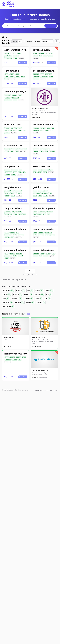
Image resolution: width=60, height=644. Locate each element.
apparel (7, 151)
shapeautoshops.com (16, 208)
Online (39, 291)
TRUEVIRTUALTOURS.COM (40, 370)
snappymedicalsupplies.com (20, 229)
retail (12, 151)
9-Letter (30, 303)
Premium (19, 303)
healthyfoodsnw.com (16, 354)
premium (7, 175)
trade (19, 53)
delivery (35, 56)
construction (8, 56)
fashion (19, 149)
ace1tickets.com (42, 166)
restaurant (14, 193)
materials (36, 79)
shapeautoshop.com (44, 208)
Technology (8, 291)
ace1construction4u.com (18, 50)
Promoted (29, 41)
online (14, 53)
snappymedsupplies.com (46, 229)
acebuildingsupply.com (17, 92)
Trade (49, 291)
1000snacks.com (42, 50)
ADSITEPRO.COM (9, 337)
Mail (49, 295)
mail (6, 79)
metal (15, 130)
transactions (15, 170)
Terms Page (48, 390)
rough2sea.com (13, 187)
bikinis (17, 151)
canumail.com (12, 71)
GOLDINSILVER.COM (38, 337)
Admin (56, 390)
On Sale (37, 41)
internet (12, 74)
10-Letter (29, 299)
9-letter (13, 175)
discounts (44, 193)
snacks (51, 56)
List (20, 41)
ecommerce (8, 360)
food (41, 56)
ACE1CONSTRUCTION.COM (40, 108)
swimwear (13, 149)
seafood (7, 196)
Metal (39, 299)
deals (35, 172)
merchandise (49, 53)
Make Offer (23, 63)
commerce (8, 53)
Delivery (28, 295)
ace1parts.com (12, 166)
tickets (45, 172)
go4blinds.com (41, 187)
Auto (6, 299)
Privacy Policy (39, 390)
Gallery (15, 41)
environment (18, 191)
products (14, 95)
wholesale (41, 53)
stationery (52, 151)
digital (18, 74)
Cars (48, 299)
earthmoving (8, 58)
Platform (18, 295)
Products (21, 291)
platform (17, 77)
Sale (30, 291)
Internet (39, 295)
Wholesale (8, 303)
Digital (7, 295)
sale (53, 128)
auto (25, 130)
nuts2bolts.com (13, 124)
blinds (40, 196)
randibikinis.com (13, 145)
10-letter (7, 133)
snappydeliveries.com (45, 250)
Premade (41, 303)
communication (9, 77)
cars (24, 172)
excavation (16, 56)
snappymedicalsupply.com (19, 250)
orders (15, 58)
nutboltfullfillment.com (46, 124)
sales (40, 170)
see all (30, 314)
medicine (21, 235)
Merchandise (9, 307)
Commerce (17, 299)
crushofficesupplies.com (46, 145)
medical (7, 237)
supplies (36, 151)
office (46, 151)
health (15, 235)
